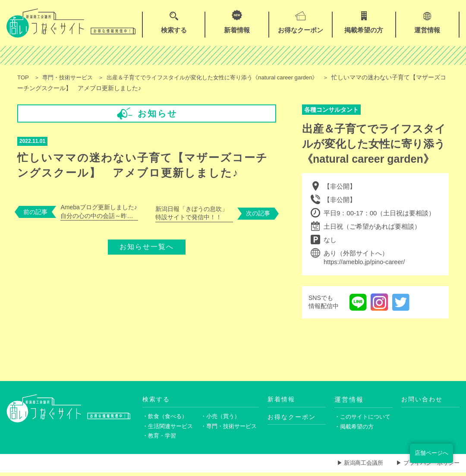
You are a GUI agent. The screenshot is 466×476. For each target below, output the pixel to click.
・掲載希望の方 (356, 428)
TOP (24, 77)
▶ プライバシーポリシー (425, 467)
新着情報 (282, 399)
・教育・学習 (161, 438)
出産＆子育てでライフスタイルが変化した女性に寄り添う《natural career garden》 (227, 77)
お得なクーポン (293, 418)
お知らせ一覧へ (147, 244)
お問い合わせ (423, 399)
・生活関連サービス (170, 428)
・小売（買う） (222, 417)
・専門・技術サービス (230, 428)
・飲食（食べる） (167, 417)
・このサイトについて (364, 417)
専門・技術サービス (71, 77)
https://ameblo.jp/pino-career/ (365, 262)
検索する (157, 399)
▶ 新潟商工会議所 (353, 467)
